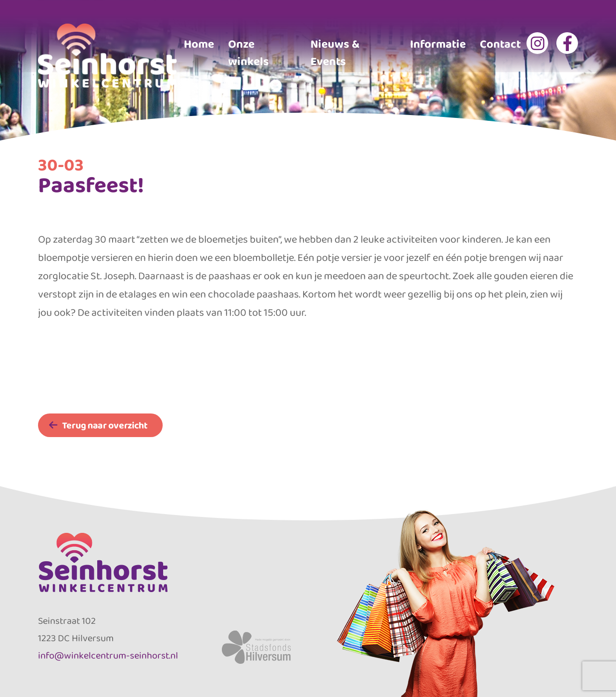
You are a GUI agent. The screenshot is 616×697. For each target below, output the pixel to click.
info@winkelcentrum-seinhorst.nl (108, 655)
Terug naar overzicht (105, 425)
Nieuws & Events (335, 52)
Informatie (438, 44)
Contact (500, 44)
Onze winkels (249, 52)
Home (199, 44)
